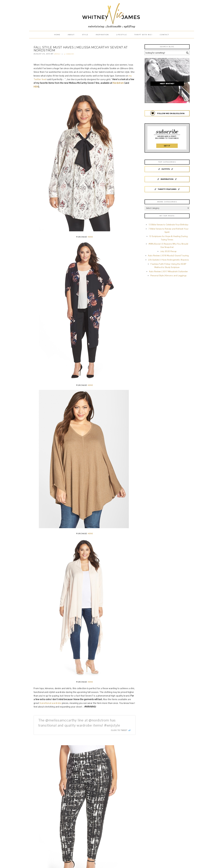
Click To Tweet (119, 730)
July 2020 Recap (168, 251)
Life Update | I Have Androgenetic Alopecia (168, 260)
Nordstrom (118, 83)
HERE (90, 237)
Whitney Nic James (112, 15)
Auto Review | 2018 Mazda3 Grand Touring (168, 256)
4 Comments (69, 54)
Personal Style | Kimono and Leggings (168, 276)
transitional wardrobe (51, 703)
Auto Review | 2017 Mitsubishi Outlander (168, 272)
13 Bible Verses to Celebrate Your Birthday (168, 225)
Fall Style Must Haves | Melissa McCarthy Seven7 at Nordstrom (81, 49)
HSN (36, 87)
